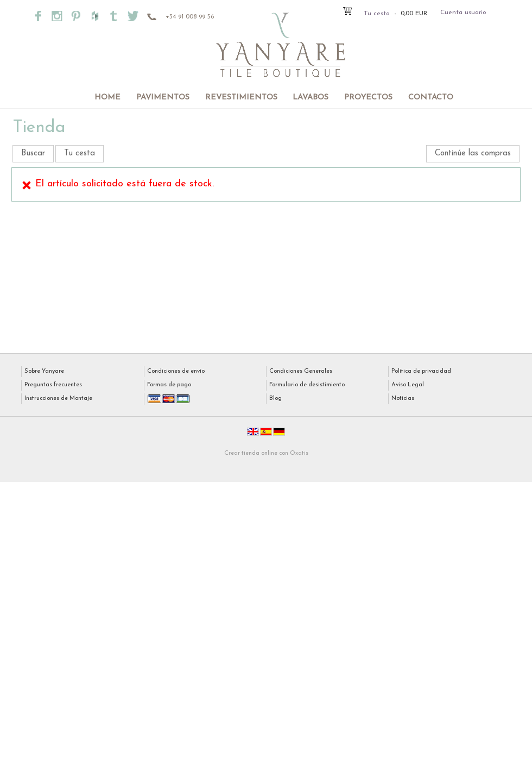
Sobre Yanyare (44, 371)
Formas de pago (169, 385)
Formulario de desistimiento (307, 385)
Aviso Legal (408, 385)
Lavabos (311, 98)
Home (107, 98)
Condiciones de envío (176, 371)
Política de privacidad (421, 371)
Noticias (403, 399)
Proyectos (368, 98)
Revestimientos (241, 98)
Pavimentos (163, 98)
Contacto (431, 98)
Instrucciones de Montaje (58, 399)
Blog (275, 399)
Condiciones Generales (301, 371)
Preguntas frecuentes (53, 385)
